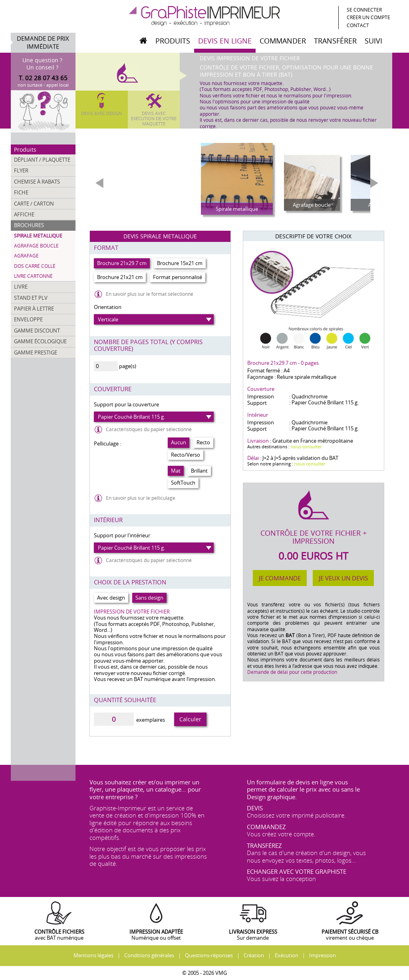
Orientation (108, 307)
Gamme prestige (36, 352)
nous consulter (306, 446)
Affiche (24, 214)
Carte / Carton (34, 204)
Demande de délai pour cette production (292, 672)
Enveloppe (28, 319)
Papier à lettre (34, 309)
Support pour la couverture (126, 404)
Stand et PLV (31, 298)
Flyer (21, 170)
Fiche (21, 192)
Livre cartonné (33, 276)
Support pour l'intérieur (122, 535)
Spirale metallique (38, 236)
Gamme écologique (40, 341)
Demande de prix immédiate (43, 43)
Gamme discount (37, 331)
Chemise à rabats (37, 182)
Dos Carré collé (35, 266)
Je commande (280, 578)
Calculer (190, 719)
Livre (21, 287)
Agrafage (26, 256)
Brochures (29, 225)
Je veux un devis (343, 578)
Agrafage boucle (36, 246)
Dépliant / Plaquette (42, 160)
